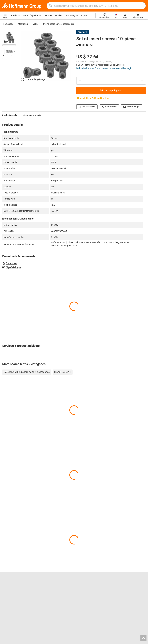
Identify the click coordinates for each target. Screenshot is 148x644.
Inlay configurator (48, 599)
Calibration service (48, 602)
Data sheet (10, 263)
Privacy (133, 641)
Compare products (32, 115)
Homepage (8, 24)
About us (7, 592)
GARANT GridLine (11, 602)
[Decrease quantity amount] (80, 81)
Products (15, 15)
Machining (23, 24)
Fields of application (32, 15)
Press (5, 596)
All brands (7, 605)
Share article (109, 107)
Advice (116, 589)
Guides (59, 15)
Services (48, 15)
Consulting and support (76, 15)
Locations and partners (13, 589)
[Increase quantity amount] (142, 81)
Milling (36, 24)
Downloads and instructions (126, 596)
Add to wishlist (87, 107)
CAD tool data (46, 596)
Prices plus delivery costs (114, 65)
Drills (79, 589)
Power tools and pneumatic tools (92, 599)
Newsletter (118, 599)
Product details (10, 115)
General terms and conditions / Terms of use (107, 641)
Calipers (80, 592)
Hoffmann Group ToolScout (52, 589)
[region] (11, 57)
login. (130, 68)
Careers (6, 586)
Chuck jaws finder (48, 592)
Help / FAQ (118, 592)
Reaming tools (83, 586)
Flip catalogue (46, 586)
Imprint (81, 641)
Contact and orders (122, 586)
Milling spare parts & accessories (59, 24)
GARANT (6, 599)
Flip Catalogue (132, 107)
